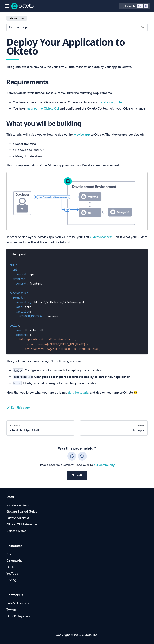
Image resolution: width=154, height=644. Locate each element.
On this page (18, 27)
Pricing (11, 580)
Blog (10, 554)
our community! (105, 465)
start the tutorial (78, 392)
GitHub (11, 567)
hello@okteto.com (19, 603)
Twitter (11, 610)
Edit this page (18, 407)
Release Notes (16, 531)
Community (14, 561)
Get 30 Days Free (19, 616)
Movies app (82, 135)
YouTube (12, 573)
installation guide (110, 102)
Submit (77, 475)
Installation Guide (18, 505)
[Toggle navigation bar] (7, 6)
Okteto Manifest (101, 237)
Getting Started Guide (22, 511)
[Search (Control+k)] (134, 6)
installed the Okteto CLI (43, 108)
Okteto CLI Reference (22, 524)
